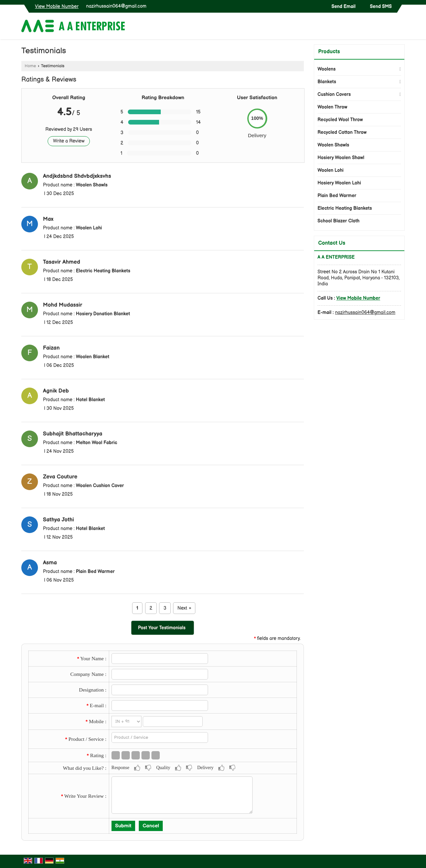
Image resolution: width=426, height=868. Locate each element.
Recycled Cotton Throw (342, 132)
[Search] (401, 27)
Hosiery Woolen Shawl (341, 158)
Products (329, 52)
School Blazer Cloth (338, 221)
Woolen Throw (332, 107)
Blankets (327, 82)
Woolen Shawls (333, 145)
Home (30, 66)
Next (184, 608)
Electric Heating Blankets (345, 208)
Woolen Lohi (330, 170)
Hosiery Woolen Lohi (339, 183)
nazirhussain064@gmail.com (116, 6)
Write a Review (69, 141)
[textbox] (160, 737)
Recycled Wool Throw (340, 120)
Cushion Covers (334, 94)
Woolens (326, 69)
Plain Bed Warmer (337, 196)
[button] (57, 6)
